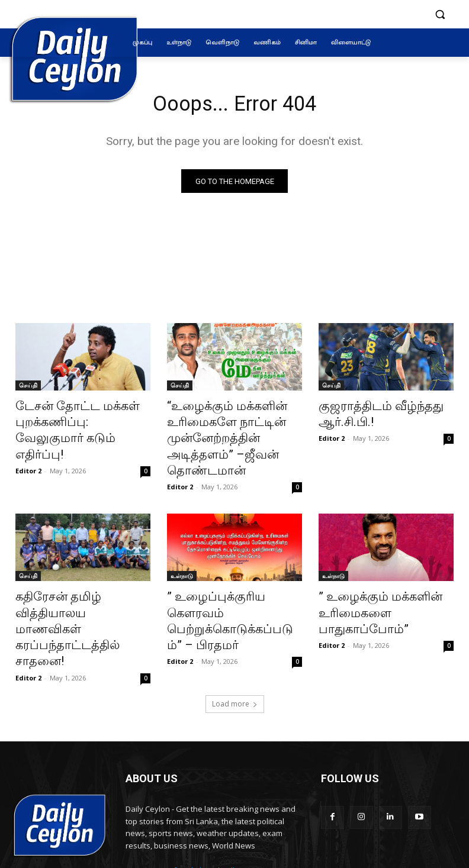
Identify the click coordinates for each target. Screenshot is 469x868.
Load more (235, 637)
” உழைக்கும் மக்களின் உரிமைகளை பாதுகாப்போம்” (386, 577)
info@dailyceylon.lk (202, 804)
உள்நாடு (182, 551)
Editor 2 (28, 448)
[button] (440, 14)
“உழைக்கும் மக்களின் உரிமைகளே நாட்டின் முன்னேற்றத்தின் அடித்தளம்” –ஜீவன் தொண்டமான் (233, 427)
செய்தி (28, 388)
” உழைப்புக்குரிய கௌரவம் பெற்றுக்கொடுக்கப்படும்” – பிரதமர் (231, 583)
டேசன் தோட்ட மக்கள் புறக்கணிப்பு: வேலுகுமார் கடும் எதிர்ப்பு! (74, 421)
